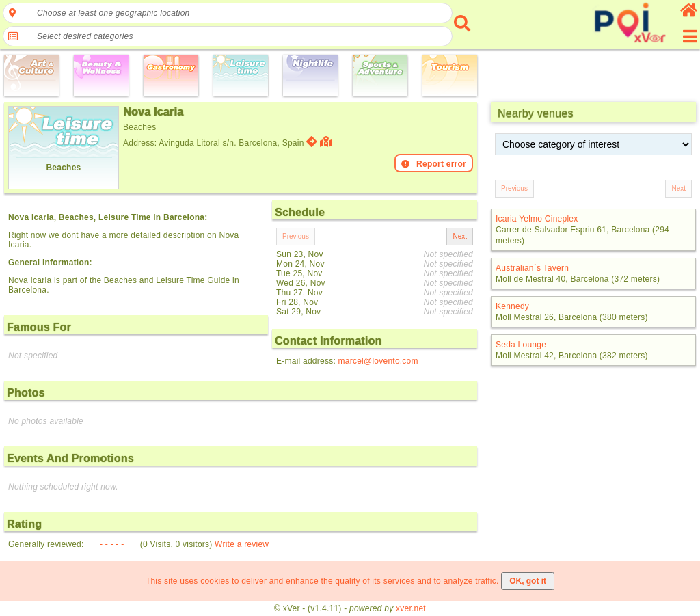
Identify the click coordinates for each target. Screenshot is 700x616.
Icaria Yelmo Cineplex (537, 219)
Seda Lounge (521, 345)
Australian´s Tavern (532, 268)
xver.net (411, 608)
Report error (434, 164)
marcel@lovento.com (378, 361)
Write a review (242, 544)
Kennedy (512, 306)
